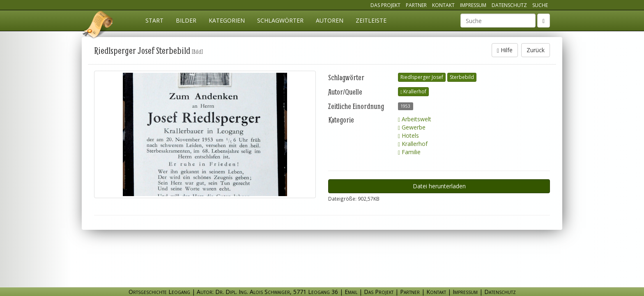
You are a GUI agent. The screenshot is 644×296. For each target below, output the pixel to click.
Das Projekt (385, 5)
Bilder (186, 20)
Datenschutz (509, 5)
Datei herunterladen (439, 186)
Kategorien (227, 20)
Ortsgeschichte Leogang (98, 26)
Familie (409, 152)
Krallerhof (413, 91)
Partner (416, 5)
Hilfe (505, 50)
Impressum (473, 5)
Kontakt (443, 5)
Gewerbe (412, 127)
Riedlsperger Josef (422, 77)
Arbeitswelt (415, 119)
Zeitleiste (371, 20)
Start (154, 20)
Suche (540, 5)
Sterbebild (462, 77)
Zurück (536, 50)
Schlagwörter (280, 20)
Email (351, 292)
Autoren (330, 20)
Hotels (408, 135)
